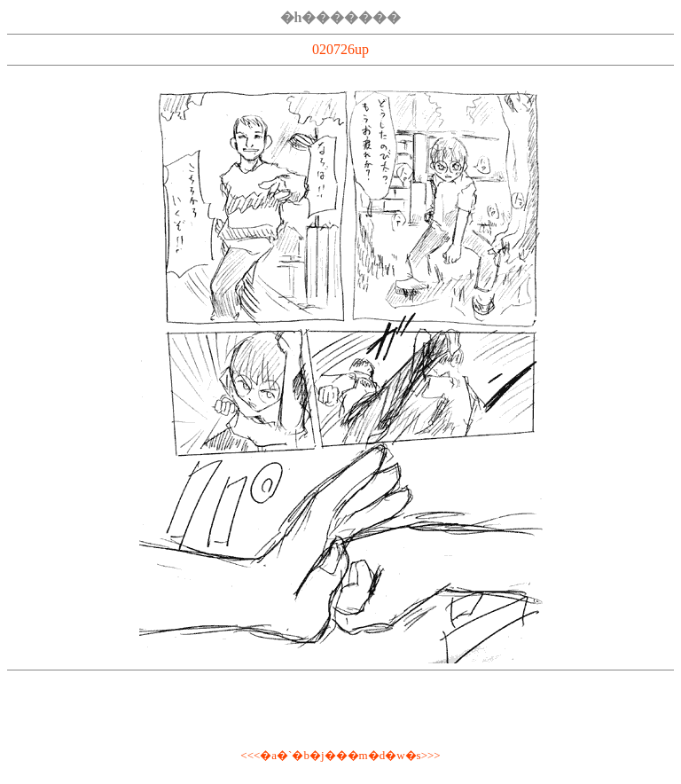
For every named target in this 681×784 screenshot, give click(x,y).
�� (336, 755)
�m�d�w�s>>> (394, 755)
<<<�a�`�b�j (282, 755)
